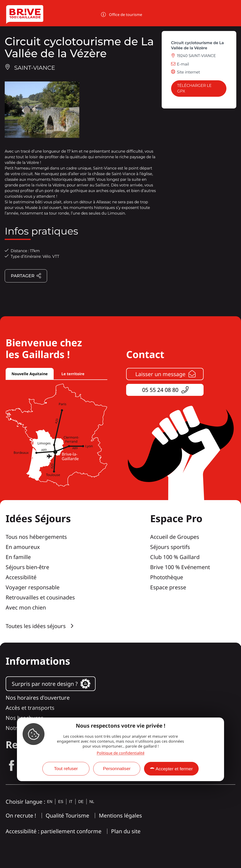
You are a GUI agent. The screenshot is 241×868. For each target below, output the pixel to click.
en (50, 802)
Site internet (189, 72)
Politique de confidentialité (121, 753)
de (81, 802)
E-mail (183, 64)
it (71, 802)
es (61, 802)
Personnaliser (117, 769)
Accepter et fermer (174, 769)
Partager (26, 276)
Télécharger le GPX (194, 88)
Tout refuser (66, 769)
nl (92, 802)
